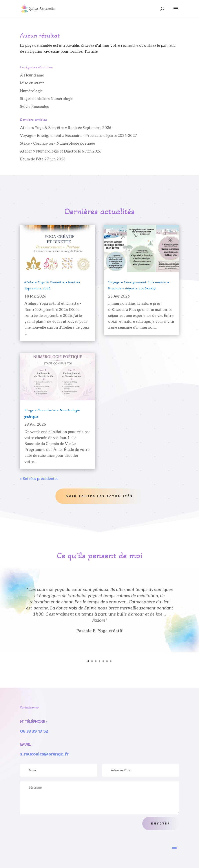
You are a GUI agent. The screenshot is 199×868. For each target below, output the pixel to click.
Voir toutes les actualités (100, 496)
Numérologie (31, 91)
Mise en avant (32, 83)
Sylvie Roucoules (34, 107)
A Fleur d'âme (32, 75)
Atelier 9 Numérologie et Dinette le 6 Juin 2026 (61, 151)
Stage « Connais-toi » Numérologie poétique (58, 143)
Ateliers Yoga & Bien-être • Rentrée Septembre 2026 (66, 128)
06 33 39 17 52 (34, 731)
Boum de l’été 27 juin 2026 (43, 159)
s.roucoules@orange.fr (44, 754)
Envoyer (161, 823)
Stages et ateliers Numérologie (47, 99)
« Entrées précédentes (39, 479)
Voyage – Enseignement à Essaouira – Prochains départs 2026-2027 (79, 136)
